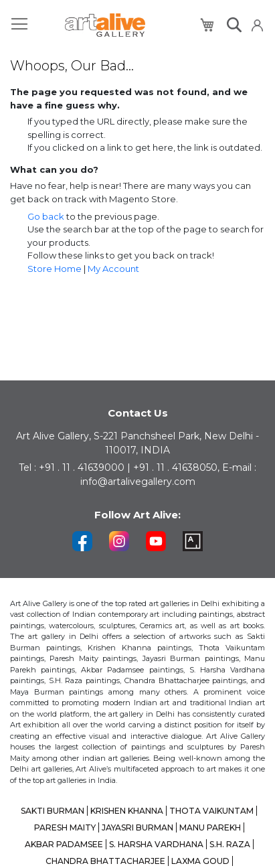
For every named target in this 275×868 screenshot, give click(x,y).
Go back (46, 216)
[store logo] (105, 25)
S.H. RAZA (230, 844)
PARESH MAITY (65, 827)
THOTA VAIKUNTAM (211, 811)
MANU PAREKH (210, 827)
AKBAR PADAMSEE (64, 844)
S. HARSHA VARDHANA (156, 844)
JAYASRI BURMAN (137, 827)
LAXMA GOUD (200, 861)
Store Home (55, 269)
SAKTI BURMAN (53, 811)
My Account (113, 269)
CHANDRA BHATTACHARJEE (105, 861)
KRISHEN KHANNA (127, 811)
